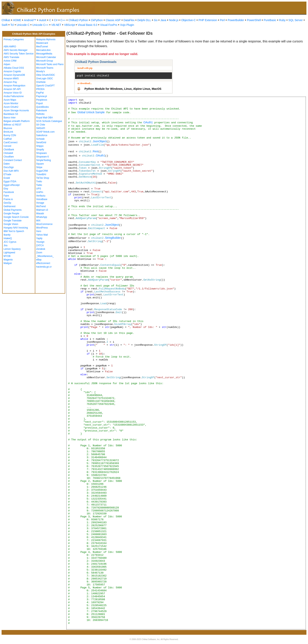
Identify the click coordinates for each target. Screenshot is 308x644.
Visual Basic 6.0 (88, 25)
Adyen (7, 64)
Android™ (30, 20)
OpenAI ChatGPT (45, 86)
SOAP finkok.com (45, 132)
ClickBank (9, 150)
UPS (39, 189)
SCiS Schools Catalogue (49, 121)
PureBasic (270, 20)
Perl (222, 20)
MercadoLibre (43, 50)
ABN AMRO (10, 47)
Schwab (40, 139)
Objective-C (188, 20)
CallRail (8, 139)
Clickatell (8, 153)
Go (156, 20)
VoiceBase (42, 199)
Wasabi (40, 213)
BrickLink (8, 132)
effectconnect (43, 263)
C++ (63, 20)
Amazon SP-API (12, 89)
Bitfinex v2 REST (13, 125)
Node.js (174, 20)
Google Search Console (16, 217)
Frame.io (8, 199)
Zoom (39, 253)
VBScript (70, 25)
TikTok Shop (43, 178)
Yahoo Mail (42, 235)
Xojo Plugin (127, 25)
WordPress (42, 228)
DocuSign (9, 167)
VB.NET (56, 25)
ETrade (7, 174)
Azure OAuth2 (11, 107)
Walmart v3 (42, 210)
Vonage (40, 203)
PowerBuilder (236, 20)
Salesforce (42, 135)
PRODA (40, 89)
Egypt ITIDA (10, 182)
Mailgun (8, 263)
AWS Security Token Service (19, 54)
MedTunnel (42, 47)
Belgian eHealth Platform (17, 121)
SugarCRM (42, 171)
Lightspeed (9, 253)
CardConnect (11, 142)
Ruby (282, 20)
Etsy (6, 189)
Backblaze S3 (11, 114)
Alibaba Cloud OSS (14, 68)
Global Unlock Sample (91, 112)
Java (163, 20)
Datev (7, 164)
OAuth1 (148, 122)
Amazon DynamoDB (14, 75)
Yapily (39, 238)
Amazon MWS (11, 79)
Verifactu (41, 196)
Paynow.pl (42, 96)
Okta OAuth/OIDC (46, 75)
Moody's (41, 71)
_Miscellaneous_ (45, 256)
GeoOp (7, 203)
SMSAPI (41, 128)
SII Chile (41, 125)
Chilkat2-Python (78, 20)
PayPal (40, 93)
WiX (38, 221)
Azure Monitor (11, 103)
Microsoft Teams (45, 68)
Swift (5, 25)
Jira (5, 245)
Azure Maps (10, 100)
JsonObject (100, 141)
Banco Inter (10, 118)
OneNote (41, 82)
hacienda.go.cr (44, 267)
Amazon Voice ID (13, 93)
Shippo (40, 146)
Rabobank (42, 110)
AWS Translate (11, 57)
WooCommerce (44, 224)
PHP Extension (208, 20)
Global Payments (13, 210)
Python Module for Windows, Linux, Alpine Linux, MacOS (123, 89)
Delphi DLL (144, 20)
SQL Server (296, 20)
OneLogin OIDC (45, 79)
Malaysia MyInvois (46, 39)
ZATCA (40, 245)
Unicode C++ (40, 25)
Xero (39, 231)
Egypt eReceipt (12, 185)
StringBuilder (113, 238)
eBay (39, 260)
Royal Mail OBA (45, 118)
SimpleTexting (44, 160)
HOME (17, 20)
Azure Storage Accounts (16, 110)
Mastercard (42, 43)
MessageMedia (44, 54)
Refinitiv (40, 114)
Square (40, 164)
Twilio (39, 185)
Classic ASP (113, 20)
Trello (39, 182)
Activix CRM (10, 61)
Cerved (7, 146)
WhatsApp (42, 217)
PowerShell (254, 20)
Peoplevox (42, 100)
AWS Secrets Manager (16, 50)
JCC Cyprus (10, 242)
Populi (39, 103)
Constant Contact (13, 160)
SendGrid (41, 142)
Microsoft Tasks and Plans (50, 64)
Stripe (39, 167)
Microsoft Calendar (46, 57)
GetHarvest (10, 206)
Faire (6, 196)
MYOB (7, 256)
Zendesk (41, 249)
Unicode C (23, 25)
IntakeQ (8, 238)
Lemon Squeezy (12, 249)
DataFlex (129, 20)
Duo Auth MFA (11, 171)
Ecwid (7, 178)
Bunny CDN (10, 135)
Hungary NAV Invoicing (16, 228)
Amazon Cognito (12, 71)
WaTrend (41, 206)
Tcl (12, 25)
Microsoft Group (45, 61)
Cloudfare (9, 157)
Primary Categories (14, 39)
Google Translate (13, 221)
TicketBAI (41, 174)
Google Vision (11, 224)
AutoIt (43, 20)
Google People (11, 213)
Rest (96, 151)
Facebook (9, 192)
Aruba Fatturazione (14, 96)
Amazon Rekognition (14, 86)
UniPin (40, 192)
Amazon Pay (10, 82)
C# (56, 20)
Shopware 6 (43, 157)
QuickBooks (43, 107)
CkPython (97, 20)
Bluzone (8, 128)
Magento (8, 260)
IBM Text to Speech (14, 231)
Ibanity (7, 235)
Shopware (42, 153)
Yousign (40, 242)
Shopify (40, 150)
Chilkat (6, 20)
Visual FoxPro (109, 25)
